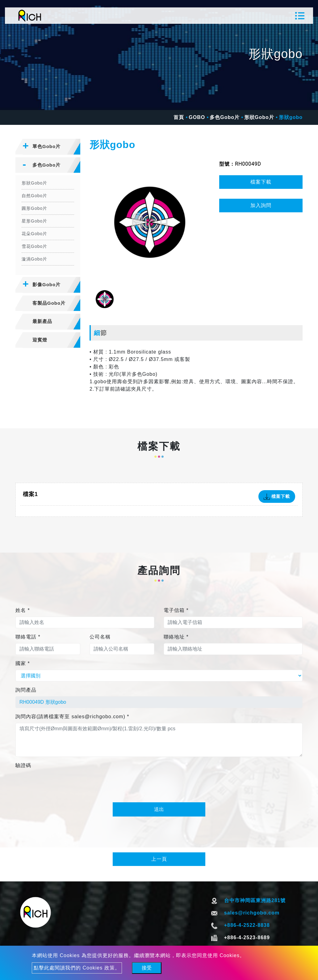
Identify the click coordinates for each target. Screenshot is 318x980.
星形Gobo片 (34, 221)
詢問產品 (26, 690)
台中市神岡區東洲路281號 (255, 900)
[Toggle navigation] (300, 16)
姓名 (23, 610)
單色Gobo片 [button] (46, 146)
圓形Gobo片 (34, 208)
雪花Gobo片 (34, 246)
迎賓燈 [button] (40, 340)
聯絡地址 (176, 637)
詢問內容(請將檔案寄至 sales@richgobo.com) (72, 717)
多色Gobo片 (225, 117)
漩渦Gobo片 (34, 259)
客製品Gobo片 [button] (49, 303)
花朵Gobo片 (34, 234)
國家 (23, 663)
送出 (159, 809)
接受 (147, 968)
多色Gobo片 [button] (46, 165)
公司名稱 (100, 637)
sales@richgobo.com (252, 913)
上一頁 (159, 859)
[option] (150, 222)
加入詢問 (261, 205)
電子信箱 (176, 610)
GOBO (197, 117)
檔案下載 (261, 182)
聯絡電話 (28, 637)
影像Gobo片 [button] (46, 284)
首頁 (179, 117)
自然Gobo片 (34, 196)
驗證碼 (23, 765)
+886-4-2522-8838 (247, 925)
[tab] (48, 147)
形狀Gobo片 (259, 117)
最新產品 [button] (42, 321)
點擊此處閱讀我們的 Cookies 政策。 (77, 968)
